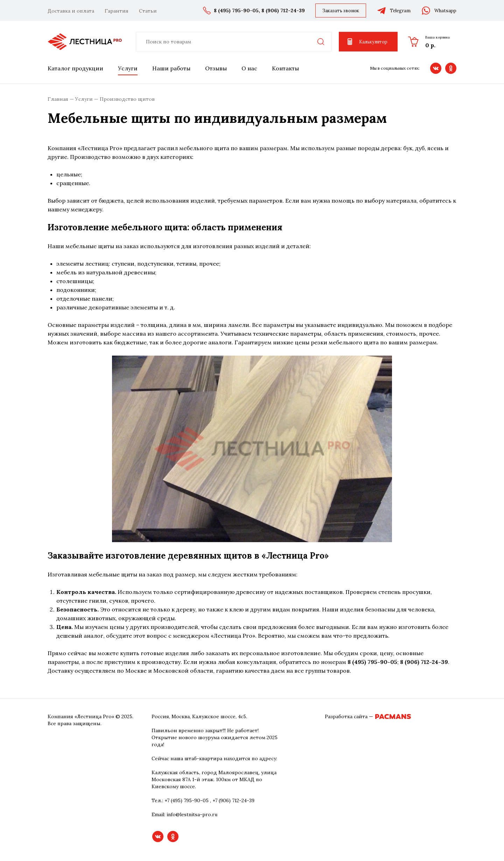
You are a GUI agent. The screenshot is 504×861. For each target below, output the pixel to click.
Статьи (148, 11)
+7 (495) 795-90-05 (187, 800)
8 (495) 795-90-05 (236, 10)
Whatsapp (439, 10)
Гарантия (117, 11)
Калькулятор (367, 42)
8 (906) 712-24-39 (283, 10)
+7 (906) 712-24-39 (233, 800)
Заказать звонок (341, 11)
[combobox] (234, 42)
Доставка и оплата (71, 11)
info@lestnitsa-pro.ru (192, 814)
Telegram (394, 10)
